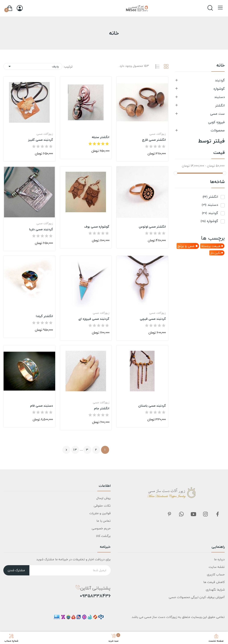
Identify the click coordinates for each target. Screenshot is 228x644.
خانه (221, 66)
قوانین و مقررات (100, 513)
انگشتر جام (102, 408)
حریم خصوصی (101, 528)
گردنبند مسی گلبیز (41, 140)
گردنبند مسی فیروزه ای (94, 319)
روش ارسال (103, 498)
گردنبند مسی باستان (152, 406)
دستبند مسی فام (42, 406)
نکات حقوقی (102, 506)
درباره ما (219, 559)
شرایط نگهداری (215, 590)
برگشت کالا (103, 536)
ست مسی (217, 114)
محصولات (218, 130)
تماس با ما (104, 521)
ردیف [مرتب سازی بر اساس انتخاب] (33, 66)
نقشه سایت (217, 567)
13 (75, 450)
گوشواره (219, 89)
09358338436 (95, 596)
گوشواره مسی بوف (97, 227)
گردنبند (220, 80)
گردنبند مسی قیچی (153, 319)
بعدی (66, 450)
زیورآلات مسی (158, 134)
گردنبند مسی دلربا (41, 229)
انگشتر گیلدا (44, 316)
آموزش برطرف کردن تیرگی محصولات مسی (197, 597)
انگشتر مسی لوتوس (152, 227)
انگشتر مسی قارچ (154, 140)
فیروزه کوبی (216, 122)
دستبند (219, 97)
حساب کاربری (216, 574)
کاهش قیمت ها (214, 582)
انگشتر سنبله (101, 137)
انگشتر (220, 105)
